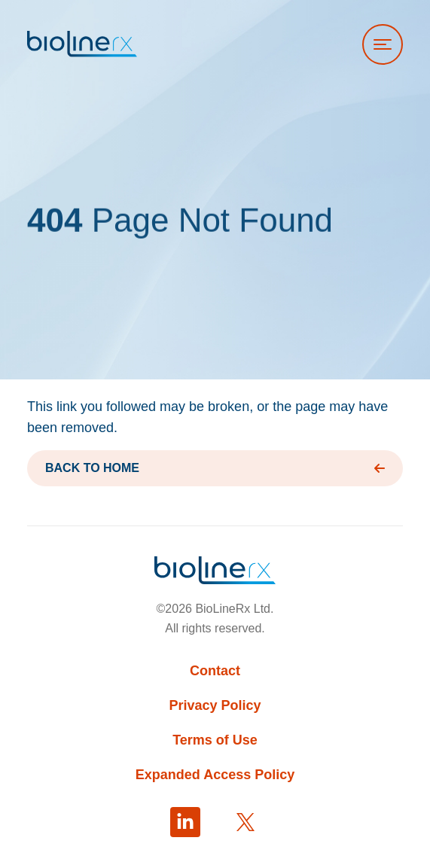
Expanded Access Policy (215, 775)
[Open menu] (383, 44)
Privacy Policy (215, 705)
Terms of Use (215, 740)
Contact (215, 671)
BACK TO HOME (215, 468)
